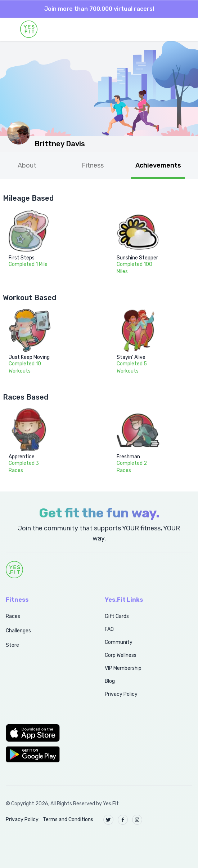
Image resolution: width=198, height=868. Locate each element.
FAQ (109, 629)
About (27, 165)
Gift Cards (117, 616)
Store (12, 645)
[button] (47, 733)
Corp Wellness (121, 655)
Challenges (18, 631)
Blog (110, 681)
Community (119, 642)
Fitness (93, 165)
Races (13, 616)
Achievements (158, 165)
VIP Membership (123, 668)
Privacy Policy (121, 694)
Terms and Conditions (68, 820)
